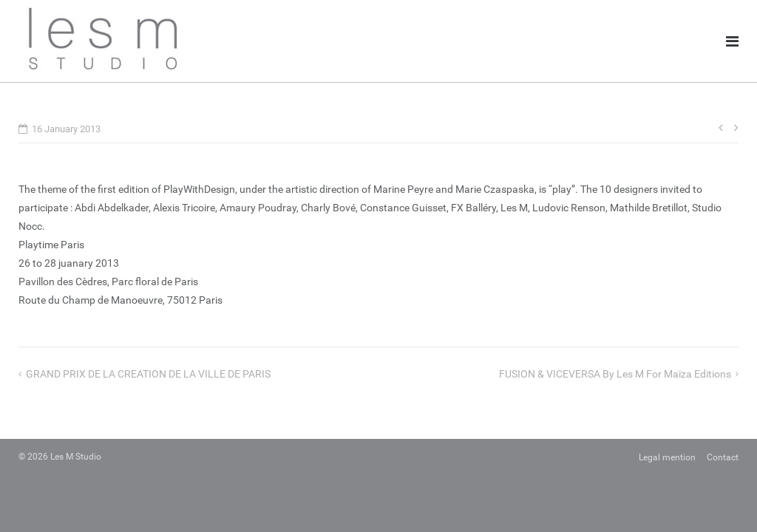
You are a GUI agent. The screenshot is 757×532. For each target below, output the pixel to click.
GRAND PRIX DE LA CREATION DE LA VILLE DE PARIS (148, 374)
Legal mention (667, 457)
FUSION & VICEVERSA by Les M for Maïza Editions (615, 374)
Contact (723, 457)
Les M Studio (76, 457)
